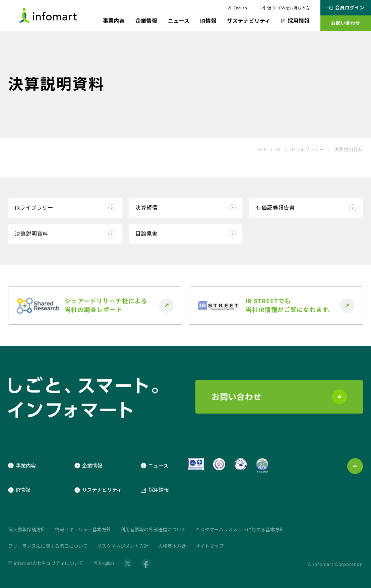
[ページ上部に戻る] (355, 466)
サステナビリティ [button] (249, 21)
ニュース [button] (179, 21)
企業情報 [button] (146, 21)
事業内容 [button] (114, 21)
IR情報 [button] (208, 21)
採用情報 (295, 21)
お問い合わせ (279, 397)
